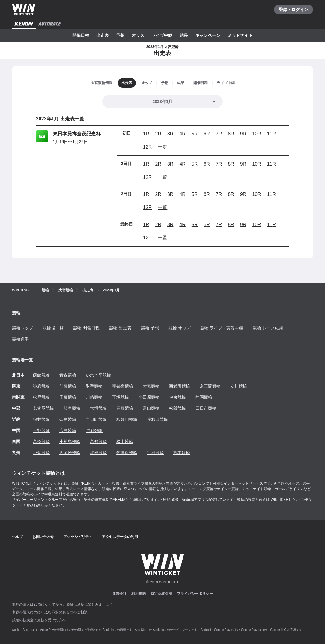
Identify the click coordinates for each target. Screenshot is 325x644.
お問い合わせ (43, 537)
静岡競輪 (204, 397)
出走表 (103, 35)
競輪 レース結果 (268, 328)
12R (147, 147)
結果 (184, 35)
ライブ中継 (162, 35)
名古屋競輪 (43, 408)
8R (231, 134)
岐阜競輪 (72, 408)
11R (271, 134)
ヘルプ (17, 537)
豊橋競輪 (125, 408)
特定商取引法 (161, 594)
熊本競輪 (182, 453)
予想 (120, 35)
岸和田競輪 (157, 419)
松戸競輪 (41, 397)
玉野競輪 (41, 430)
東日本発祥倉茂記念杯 (77, 134)
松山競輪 (125, 442)
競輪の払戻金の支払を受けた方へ (39, 620)
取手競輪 (94, 386)
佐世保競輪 (127, 453)
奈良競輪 (68, 419)
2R (158, 134)
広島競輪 (68, 430)
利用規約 (139, 594)
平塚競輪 (121, 397)
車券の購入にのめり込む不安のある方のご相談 (50, 612)
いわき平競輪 (98, 375)
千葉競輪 (68, 397)
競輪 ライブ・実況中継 (222, 328)
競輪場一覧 (53, 328)
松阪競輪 (177, 408)
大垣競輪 (98, 408)
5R (195, 134)
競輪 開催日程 (86, 328)
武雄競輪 (98, 453)
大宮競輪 (151, 386)
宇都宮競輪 (123, 386)
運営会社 (119, 594)
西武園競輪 (180, 386)
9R (243, 134)
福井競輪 (41, 419)
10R (256, 134)
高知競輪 (98, 442)
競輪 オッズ (180, 328)
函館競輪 (41, 375)
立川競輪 (239, 386)
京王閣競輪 (210, 386)
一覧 (162, 147)
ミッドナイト (240, 35)
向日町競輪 (96, 419)
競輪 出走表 (120, 328)
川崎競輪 (94, 397)
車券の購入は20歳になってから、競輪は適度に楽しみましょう (63, 604)
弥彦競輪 (41, 386)
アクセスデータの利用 (120, 537)
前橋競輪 (68, 386)
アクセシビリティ (78, 537)
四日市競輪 (206, 408)
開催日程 (81, 35)
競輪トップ (22, 328)
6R (207, 134)
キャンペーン (208, 35)
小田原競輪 (149, 397)
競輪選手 (20, 339)
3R (170, 134)
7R (219, 134)
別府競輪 (155, 453)
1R (146, 134)
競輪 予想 (150, 328)
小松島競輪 (70, 442)
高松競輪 (41, 442)
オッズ (138, 35)
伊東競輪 (177, 397)
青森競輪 (68, 375)
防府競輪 (94, 430)
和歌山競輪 (127, 419)
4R (182, 134)
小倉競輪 (41, 453)
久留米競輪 (70, 453)
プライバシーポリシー (195, 594)
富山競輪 (151, 408)
